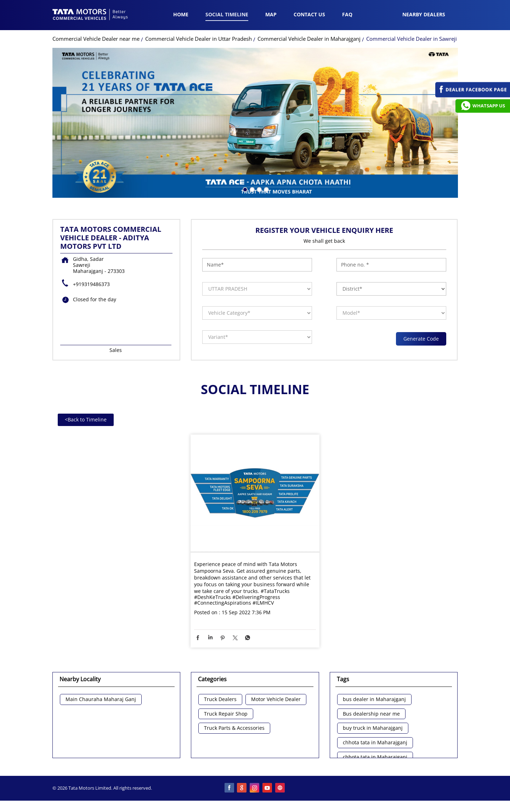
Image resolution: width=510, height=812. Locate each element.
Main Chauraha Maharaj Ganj (101, 699)
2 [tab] (251, 189)
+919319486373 (91, 284)
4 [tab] (266, 189)
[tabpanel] (255, 123)
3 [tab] (259, 189)
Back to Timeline (86, 419)
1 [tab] (244, 189)
